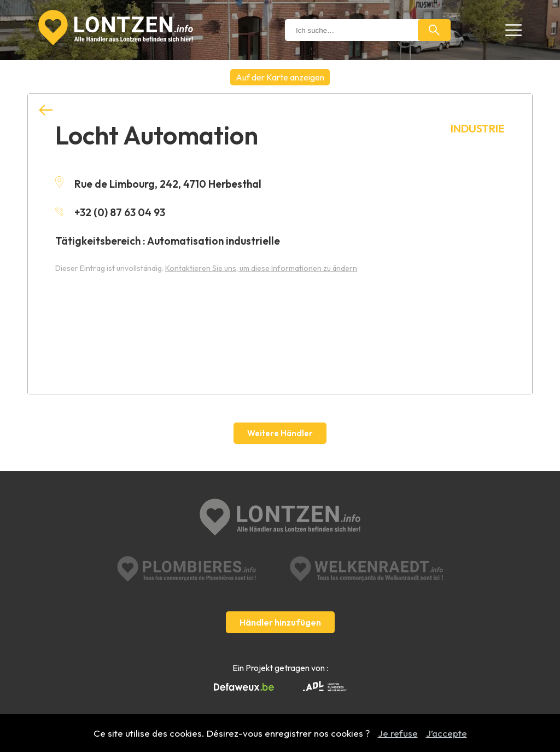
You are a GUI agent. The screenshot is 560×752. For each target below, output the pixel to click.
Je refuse (398, 733)
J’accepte (447, 733)
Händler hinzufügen (280, 622)
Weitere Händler (280, 433)
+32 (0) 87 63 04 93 (110, 212)
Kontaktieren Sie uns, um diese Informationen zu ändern (261, 268)
